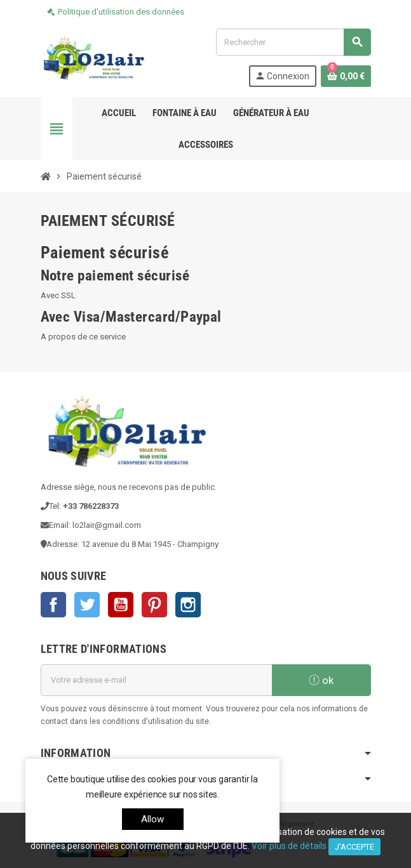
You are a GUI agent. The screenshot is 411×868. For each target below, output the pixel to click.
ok (321, 680)
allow (153, 819)
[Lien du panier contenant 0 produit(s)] (346, 76)
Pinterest (154, 605)
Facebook (53, 605)
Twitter (87, 605)
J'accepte (354, 847)
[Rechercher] (293, 42)
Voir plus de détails (289, 846)
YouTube (121, 605)
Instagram (188, 605)
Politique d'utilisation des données (121, 12)
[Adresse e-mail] (156, 680)
